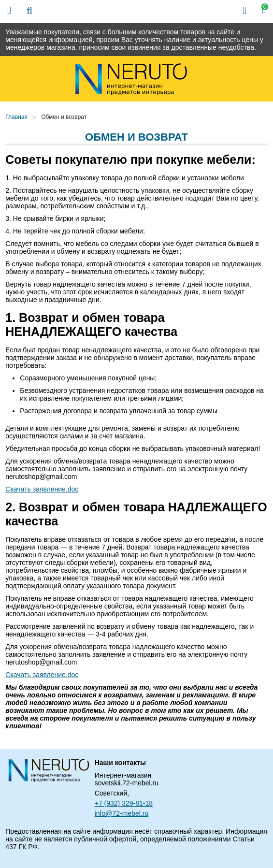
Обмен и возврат (64, 117)
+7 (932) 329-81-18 (124, 803)
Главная (16, 117)
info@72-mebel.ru (122, 813)
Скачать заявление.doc (42, 489)
